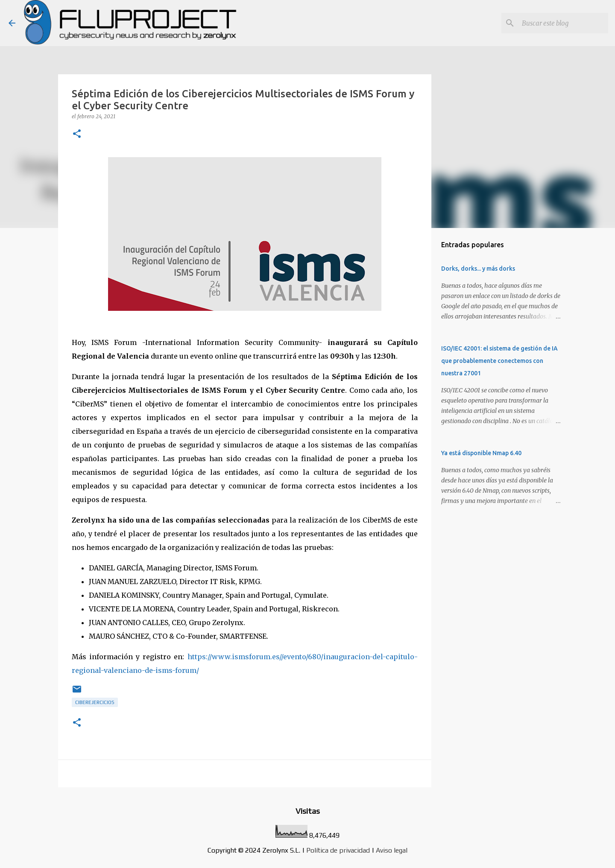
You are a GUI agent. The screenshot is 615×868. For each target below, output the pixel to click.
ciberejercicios (95, 702)
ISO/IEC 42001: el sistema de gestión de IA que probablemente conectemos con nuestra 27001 (499, 361)
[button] (77, 134)
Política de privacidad (338, 850)
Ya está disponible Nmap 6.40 (481, 453)
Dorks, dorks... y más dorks (478, 269)
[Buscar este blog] (563, 23)
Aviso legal (392, 850)
